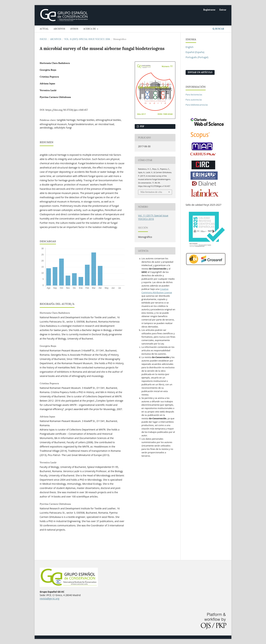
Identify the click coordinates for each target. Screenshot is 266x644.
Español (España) (195, 52)
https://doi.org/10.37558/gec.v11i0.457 (67, 110)
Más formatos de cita (151, 192)
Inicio (43, 39)
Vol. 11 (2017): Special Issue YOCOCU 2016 (87, 39)
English (189, 47)
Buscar (218, 29)
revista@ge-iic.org (49, 599)
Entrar (223, 10)
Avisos (74, 29)
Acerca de (90, 29)
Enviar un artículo (200, 72)
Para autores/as (194, 100)
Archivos (59, 29)
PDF (142, 126)
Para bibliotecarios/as (197, 105)
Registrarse (209, 10)
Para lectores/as (194, 95)
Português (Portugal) (197, 57)
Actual (44, 29)
